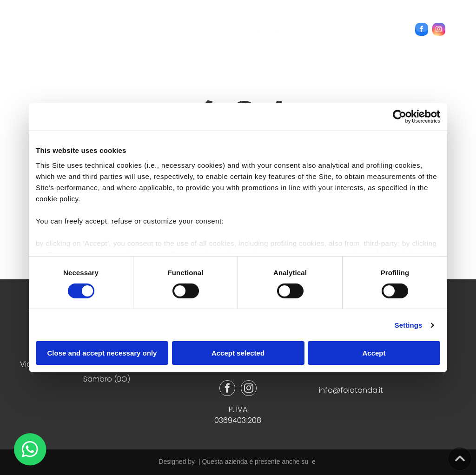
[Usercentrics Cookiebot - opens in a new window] (400, 117)
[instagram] (439, 30)
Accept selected (238, 353)
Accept (374, 353)
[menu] (20, 24)
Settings (409, 325)
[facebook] (422, 30)
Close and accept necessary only (102, 353)
